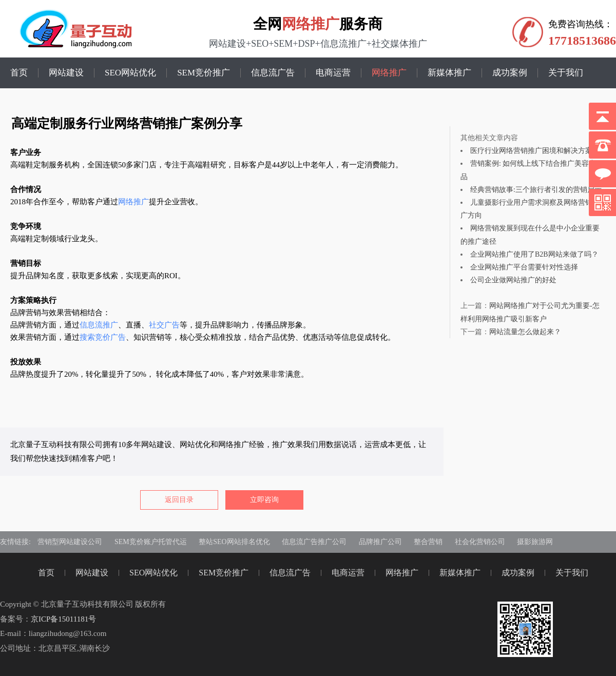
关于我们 (566, 73)
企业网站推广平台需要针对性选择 (524, 267)
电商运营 (333, 73)
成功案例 (510, 73)
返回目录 (179, 500)
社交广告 (164, 325)
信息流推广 (99, 325)
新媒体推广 (449, 73)
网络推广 (311, 24)
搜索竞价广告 (103, 337)
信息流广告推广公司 (314, 542)
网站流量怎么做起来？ (525, 332)
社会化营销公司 (480, 542)
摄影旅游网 (535, 542)
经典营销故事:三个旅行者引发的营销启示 (536, 190)
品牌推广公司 (380, 542)
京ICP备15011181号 (63, 619)
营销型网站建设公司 (70, 542)
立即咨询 (264, 500)
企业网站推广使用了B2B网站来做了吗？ (534, 254)
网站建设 (66, 73)
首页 (19, 73)
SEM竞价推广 (204, 73)
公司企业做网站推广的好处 (513, 280)
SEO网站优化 (130, 73)
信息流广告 (273, 73)
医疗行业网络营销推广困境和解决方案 (531, 151)
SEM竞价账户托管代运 (151, 542)
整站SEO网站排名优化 (234, 542)
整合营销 (428, 542)
